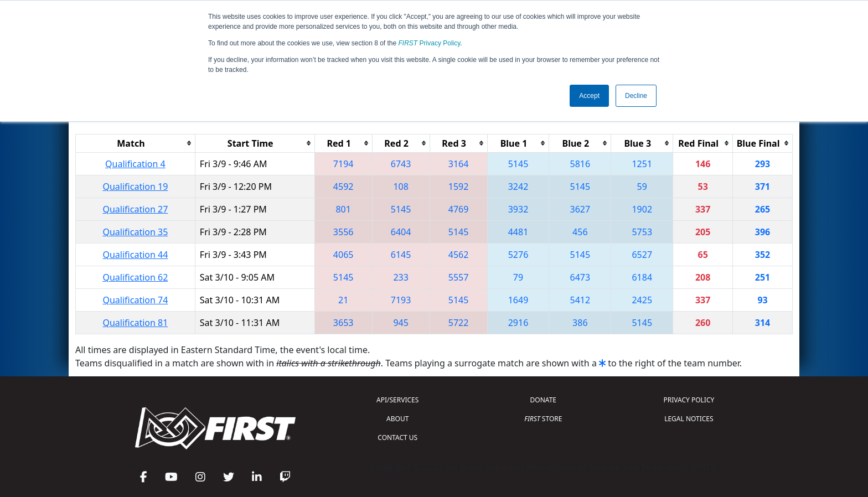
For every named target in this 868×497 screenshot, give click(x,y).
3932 (518, 209)
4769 (459, 209)
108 (401, 187)
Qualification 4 (135, 164)
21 (343, 300)
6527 (642, 255)
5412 (580, 300)
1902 (642, 209)
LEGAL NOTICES (689, 419)
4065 (343, 255)
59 (642, 187)
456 (580, 232)
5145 (518, 164)
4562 (459, 255)
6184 (642, 277)
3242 (518, 187)
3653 (343, 323)
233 (401, 277)
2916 (518, 323)
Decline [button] (636, 96)
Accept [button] (589, 96)
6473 (580, 277)
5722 (459, 323)
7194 (343, 164)
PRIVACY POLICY (689, 400)
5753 (642, 232)
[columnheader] (136, 143)
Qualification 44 (135, 255)
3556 (343, 232)
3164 (459, 164)
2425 (642, 300)
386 (580, 323)
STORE (543, 419)
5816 (580, 164)
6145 (401, 255)
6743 (401, 164)
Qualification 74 (135, 300)
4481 (518, 232)
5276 (518, 255)
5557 (459, 277)
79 (518, 277)
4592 (343, 187)
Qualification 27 (135, 209)
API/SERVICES (397, 400)
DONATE (543, 400)
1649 (518, 300)
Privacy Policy (430, 43)
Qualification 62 (135, 277)
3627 (580, 209)
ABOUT (397, 419)
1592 (459, 187)
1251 (642, 164)
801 (343, 209)
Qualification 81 (135, 323)
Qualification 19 (135, 187)
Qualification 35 (135, 232)
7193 (401, 300)
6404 (401, 232)
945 (401, 323)
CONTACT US (397, 438)
